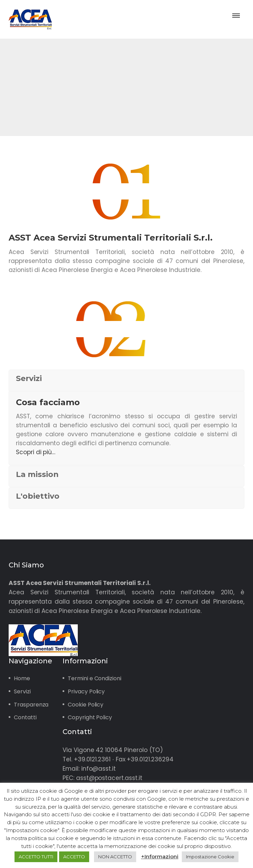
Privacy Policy (86, 691)
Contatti (25, 717)
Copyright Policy (90, 717)
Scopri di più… (36, 452)
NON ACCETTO (115, 857)
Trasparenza (31, 705)
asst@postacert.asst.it (109, 778)
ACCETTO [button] (74, 857)
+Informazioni (160, 856)
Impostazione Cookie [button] (210, 857)
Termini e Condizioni (95, 678)
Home (22, 678)
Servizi (22, 691)
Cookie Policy (86, 705)
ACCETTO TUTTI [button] (36, 857)
